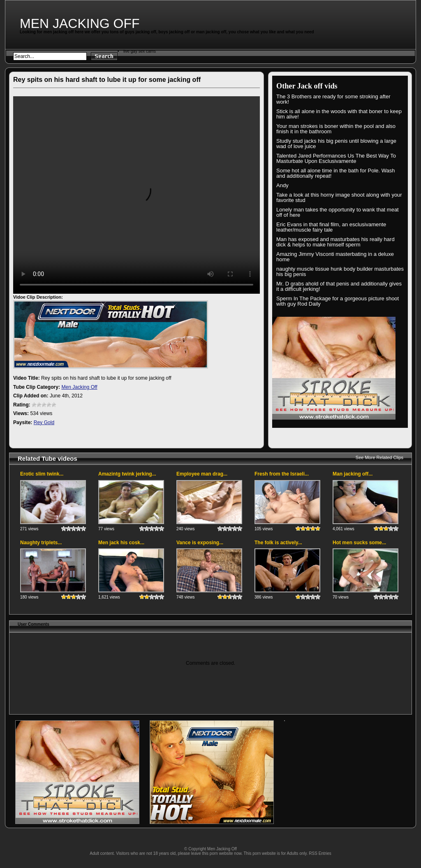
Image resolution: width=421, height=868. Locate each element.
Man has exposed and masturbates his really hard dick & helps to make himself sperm (335, 242)
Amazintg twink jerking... (127, 474)
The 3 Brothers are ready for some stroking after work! (333, 99)
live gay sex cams (140, 51)
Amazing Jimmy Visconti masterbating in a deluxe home (335, 257)
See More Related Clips (379, 457)
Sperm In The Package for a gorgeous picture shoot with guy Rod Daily (338, 301)
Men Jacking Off (80, 23)
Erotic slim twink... (42, 474)
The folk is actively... (278, 543)
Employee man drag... (202, 474)
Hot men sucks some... (359, 543)
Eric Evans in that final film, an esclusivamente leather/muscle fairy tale (331, 227)
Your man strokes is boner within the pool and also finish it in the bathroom (336, 129)
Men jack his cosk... (121, 543)
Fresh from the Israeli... (282, 474)
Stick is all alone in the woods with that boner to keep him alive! (339, 114)
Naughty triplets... (41, 543)
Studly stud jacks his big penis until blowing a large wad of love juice (336, 144)
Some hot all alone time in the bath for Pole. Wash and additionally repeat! (336, 173)
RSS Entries (320, 853)
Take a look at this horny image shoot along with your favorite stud (339, 197)
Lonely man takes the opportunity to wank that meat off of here (338, 212)
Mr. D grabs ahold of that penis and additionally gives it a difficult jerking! (339, 286)
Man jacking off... (353, 474)
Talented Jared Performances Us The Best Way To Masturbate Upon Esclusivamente (336, 158)
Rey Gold (44, 422)
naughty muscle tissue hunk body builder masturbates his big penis (340, 272)
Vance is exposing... (200, 543)
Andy (282, 185)
